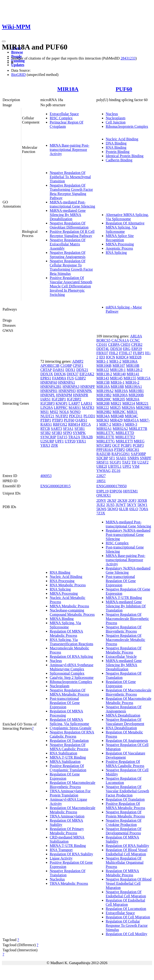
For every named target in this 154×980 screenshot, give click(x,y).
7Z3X (101, 513)
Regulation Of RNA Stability (71, 854)
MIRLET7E (105, 437)
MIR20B (103, 403)
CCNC (135, 340)
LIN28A (47, 408)
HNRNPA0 (49, 382)
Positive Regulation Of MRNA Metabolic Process (125, 806)
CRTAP (46, 370)
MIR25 (115, 408)
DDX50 (116, 349)
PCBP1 (126, 445)
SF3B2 (45, 433)
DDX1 (70, 370)
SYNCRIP (48, 437)
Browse (17, 52)
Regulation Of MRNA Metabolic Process (66, 633)
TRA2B (87, 437)
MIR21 (116, 403)
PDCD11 (76, 416)
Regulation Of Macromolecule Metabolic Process (73, 810)
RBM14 (74, 424)
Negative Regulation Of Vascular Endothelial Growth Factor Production (127, 791)
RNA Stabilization (63, 753)
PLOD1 (89, 416)
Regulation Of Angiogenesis (127, 741)
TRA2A (74, 437)
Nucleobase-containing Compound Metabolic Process (72, 612)
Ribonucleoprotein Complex (127, 126)
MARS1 (75, 408)
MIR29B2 (104, 412)
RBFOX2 (60, 424)
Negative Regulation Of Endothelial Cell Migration (126, 894)
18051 (101, 481)
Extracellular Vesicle (121, 656)
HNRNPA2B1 (51, 387)
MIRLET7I (124, 441)
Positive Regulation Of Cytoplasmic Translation (68, 768)
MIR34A (103, 416)
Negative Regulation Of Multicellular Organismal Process (125, 862)
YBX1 (81, 441)
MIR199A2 (105, 391)
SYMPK (79, 433)
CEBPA (114, 345)
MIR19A (121, 391)
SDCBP (102, 458)
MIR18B (117, 387)
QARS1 (81, 420)
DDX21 (82, 370)
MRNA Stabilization (65, 762)
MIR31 (132, 412)
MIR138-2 (104, 374)
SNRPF (145, 458)
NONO (75, 412)
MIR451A (131, 420)
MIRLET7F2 (125, 437)
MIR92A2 (120, 429)
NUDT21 (47, 416)
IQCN (110, 357)
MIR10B (133, 366)
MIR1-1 (102, 361)
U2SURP (47, 441)
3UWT (121, 505)
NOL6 (64, 412)
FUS (70, 378)
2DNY (101, 501)
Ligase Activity (61, 858)
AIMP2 (78, 361)
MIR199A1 (133, 387)
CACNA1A (120, 340)
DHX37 (73, 374)
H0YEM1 (131, 491)
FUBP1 (139, 353)
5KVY (132, 505)
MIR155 (130, 378)
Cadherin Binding (119, 160)
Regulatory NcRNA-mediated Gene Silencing (128, 570)
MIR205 (119, 399)
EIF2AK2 (87, 374)
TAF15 (62, 437)
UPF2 (127, 466)
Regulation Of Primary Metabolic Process (67, 831)
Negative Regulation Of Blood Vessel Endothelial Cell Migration (129, 883)
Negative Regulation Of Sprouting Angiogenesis (68, 255)
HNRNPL (48, 395)
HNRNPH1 (49, 391)
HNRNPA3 (71, 387)
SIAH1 (121, 458)
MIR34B (117, 416)
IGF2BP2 (74, 399)
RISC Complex (61, 118)
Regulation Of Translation (69, 741)
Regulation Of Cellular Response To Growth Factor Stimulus (127, 925)
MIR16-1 (118, 382)
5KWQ (113, 509)
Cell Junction (116, 122)
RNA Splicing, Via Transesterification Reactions (71, 642)
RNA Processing (62, 581)
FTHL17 (126, 353)
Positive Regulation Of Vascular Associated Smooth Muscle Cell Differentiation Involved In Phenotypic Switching (71, 286)
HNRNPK (84, 391)
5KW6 (101, 509)
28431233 (128, 58)
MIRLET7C (105, 433)
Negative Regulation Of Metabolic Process (124, 650)
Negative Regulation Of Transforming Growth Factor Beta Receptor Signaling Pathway (71, 192)
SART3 (56, 429)
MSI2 (54, 412)
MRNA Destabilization (123, 715)
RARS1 (46, 424)
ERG (127, 349)
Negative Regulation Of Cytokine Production (124, 823)
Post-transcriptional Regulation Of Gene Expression (65, 703)
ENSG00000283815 (56, 486)
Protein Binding (118, 152)
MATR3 (88, 408)
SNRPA (133, 458)
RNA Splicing (116, 253)
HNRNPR (81, 395)
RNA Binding (116, 147)
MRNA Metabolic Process (69, 606)
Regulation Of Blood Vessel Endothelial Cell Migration (127, 852)
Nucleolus (57, 879)
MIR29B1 (143, 408)
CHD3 (125, 345)
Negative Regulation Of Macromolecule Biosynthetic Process (127, 619)
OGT (116, 445)
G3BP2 (80, 378)
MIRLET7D (125, 433)
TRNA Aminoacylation (67, 816)
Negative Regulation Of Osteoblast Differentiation (69, 225)
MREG (139, 441)
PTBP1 (46, 420)
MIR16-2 (132, 382)
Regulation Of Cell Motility (126, 934)
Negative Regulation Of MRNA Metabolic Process (69, 692)
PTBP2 (119, 450)
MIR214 (129, 403)
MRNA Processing (120, 244)
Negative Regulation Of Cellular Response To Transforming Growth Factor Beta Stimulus (71, 267)
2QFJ (132, 501)
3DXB (142, 501)
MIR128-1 (118, 370)
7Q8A (143, 509)
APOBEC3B (50, 366)
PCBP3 (138, 445)
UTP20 (70, 441)
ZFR (54, 445)
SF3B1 (80, 429)
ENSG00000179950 (112, 486)
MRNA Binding (62, 619)
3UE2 (101, 505)
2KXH (122, 501)
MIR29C (119, 412)
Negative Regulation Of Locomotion (124, 780)
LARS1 (87, 403)
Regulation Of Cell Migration (128, 917)
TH (134, 462)
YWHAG (103, 471)
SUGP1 (115, 462)
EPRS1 (46, 378)
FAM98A (59, 378)
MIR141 (133, 374)
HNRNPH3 (67, 391)
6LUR (124, 509)
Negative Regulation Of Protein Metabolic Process (125, 814)
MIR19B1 (136, 391)
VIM (136, 466)
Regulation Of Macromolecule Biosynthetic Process (73, 785)
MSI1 (45, 412)
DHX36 (60, 374)
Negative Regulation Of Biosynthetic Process (124, 629)
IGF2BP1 (59, 399)
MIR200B (136, 395)
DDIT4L (103, 349)
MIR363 (103, 420)
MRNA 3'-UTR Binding (68, 757)
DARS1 (59, 370)
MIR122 (103, 370)
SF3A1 (68, 429)
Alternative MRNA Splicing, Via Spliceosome (127, 217)
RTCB (45, 429)
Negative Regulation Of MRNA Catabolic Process (69, 747)
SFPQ (67, 433)
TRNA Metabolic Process (69, 883)
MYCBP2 (104, 445)
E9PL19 (102, 491)
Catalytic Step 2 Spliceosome (72, 678)
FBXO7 (102, 353)
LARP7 (74, 403)
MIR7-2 (105, 424)
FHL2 (114, 353)
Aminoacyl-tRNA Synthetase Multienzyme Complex (72, 667)
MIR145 (116, 378)
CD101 (102, 345)
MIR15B (103, 382)
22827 (101, 476)
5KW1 (142, 505)
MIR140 (119, 374)
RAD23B (103, 454)
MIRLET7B (138, 429)
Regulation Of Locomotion (126, 909)
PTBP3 (57, 420)
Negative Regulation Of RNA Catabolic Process (72, 734)
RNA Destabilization (121, 728)
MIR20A (133, 399)
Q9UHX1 (104, 495)
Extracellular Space (64, 114)
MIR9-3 (131, 424)
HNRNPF (88, 387)
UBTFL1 (115, 466)
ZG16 (116, 471)
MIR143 (103, 378)
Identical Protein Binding (125, 156)
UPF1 (59, 441)
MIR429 (116, 420)
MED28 (135, 357)
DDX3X (47, 374)
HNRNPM (64, 395)
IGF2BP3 (47, 403)
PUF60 (124, 89)
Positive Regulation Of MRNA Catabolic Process (125, 764)
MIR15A (144, 378)
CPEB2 (137, 345)
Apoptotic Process (119, 248)
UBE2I (102, 466)
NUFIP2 (62, 416)
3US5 (110, 505)
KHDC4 (122, 357)
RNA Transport (61, 850)
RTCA (86, 424)
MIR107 (119, 366)
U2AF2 (143, 462)
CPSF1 (78, 366)
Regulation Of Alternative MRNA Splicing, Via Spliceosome (125, 227)
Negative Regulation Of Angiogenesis (124, 709)
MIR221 (142, 403)
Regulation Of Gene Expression (65, 776)
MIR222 (103, 408)
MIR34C (131, 416)
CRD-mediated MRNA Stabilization (67, 839)
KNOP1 (62, 403)
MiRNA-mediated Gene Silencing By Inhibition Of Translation (126, 606)
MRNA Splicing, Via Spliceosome (65, 625)
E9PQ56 (116, 491)
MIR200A (120, 395)
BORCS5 (103, 340)
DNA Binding (116, 143)
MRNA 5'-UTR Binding (68, 846)
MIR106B (104, 366)
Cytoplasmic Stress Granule (71, 728)
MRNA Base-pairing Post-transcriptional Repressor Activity (70, 150)
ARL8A (136, 336)
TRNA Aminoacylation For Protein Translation (70, 793)
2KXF (112, 501)
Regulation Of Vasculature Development (125, 755)
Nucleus (112, 114)
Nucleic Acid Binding (122, 139)
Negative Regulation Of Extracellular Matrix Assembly (68, 244)
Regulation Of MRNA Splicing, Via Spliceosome (69, 722)
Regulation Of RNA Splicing (71, 656)
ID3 (102, 357)
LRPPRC (61, 408)
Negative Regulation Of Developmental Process (124, 831)
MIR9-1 (118, 424)
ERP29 (137, 349)
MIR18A (68, 89)
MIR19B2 (104, 395)
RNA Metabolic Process (68, 585)
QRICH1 (133, 450)
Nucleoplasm (115, 118)
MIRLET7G (106, 441)
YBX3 (45, 445)
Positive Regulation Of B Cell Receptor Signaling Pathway (72, 234)
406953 (46, 476)
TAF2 (126, 462)
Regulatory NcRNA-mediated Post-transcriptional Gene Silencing (128, 535)
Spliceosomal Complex (67, 673)
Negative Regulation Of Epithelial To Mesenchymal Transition (70, 177)
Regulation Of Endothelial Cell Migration (125, 902)
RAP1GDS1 (121, 454)
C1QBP (66, 366)
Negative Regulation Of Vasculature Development (125, 722)
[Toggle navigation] (4, 41)
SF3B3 (57, 433)
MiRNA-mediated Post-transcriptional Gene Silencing (72, 204)
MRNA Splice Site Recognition (120, 238)
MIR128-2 (135, 370)
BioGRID (18, 75)
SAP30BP (138, 454)
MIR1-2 (115, 361)
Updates (18, 65)
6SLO (134, 509)
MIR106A (130, 361)
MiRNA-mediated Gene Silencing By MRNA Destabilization (68, 215)
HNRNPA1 (66, 382)
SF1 (112, 458)
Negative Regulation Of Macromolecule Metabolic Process (125, 640)
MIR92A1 (104, 429)
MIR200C (104, 399)
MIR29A (128, 408)
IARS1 (45, 399)
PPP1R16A (105, 450)
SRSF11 (103, 462)
